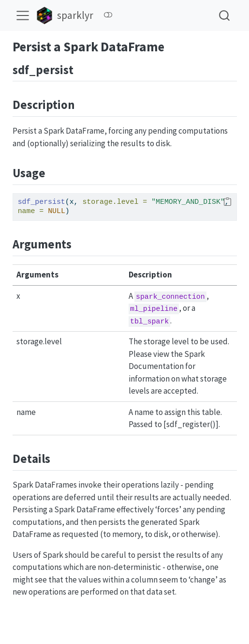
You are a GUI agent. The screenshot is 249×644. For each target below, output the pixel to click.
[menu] (23, 15)
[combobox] (225, 15)
